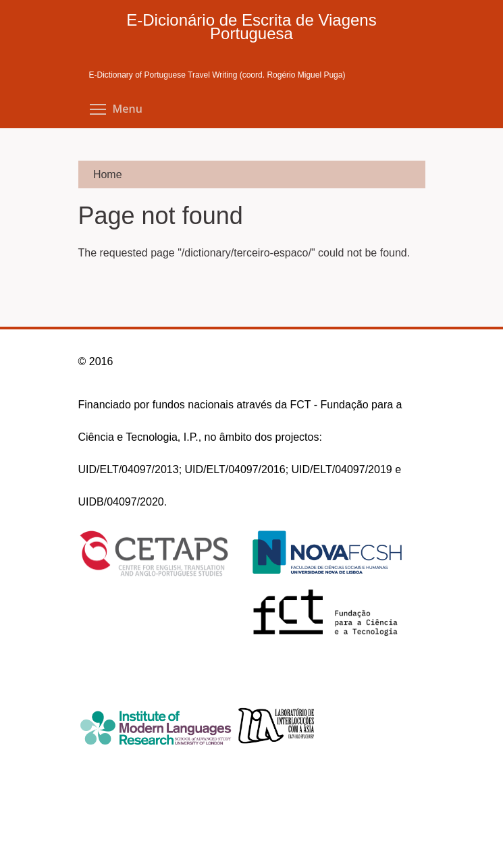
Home (108, 174)
